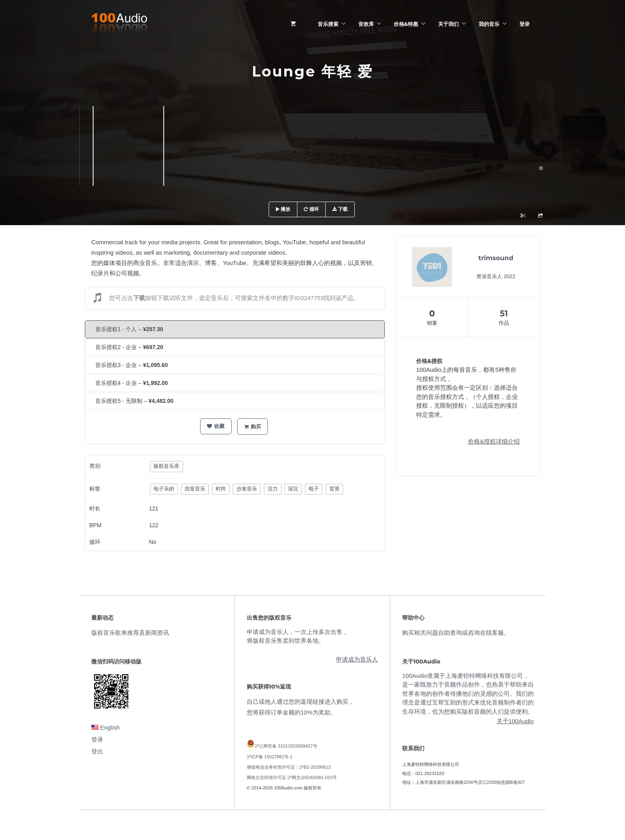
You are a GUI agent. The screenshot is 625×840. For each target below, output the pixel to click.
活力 (273, 489)
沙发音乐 (247, 489)
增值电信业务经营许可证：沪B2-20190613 (289, 767)
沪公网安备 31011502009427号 (286, 746)
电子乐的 (164, 489)
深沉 (293, 489)
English (105, 727)
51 (504, 313)
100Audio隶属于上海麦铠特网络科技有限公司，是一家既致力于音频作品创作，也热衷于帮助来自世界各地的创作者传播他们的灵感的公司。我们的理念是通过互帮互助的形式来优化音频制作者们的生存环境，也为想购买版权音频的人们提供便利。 (468, 694)
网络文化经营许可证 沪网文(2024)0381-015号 (292, 777)
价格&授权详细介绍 (494, 441)
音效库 (366, 24)
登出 (97, 751)
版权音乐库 (166, 466)
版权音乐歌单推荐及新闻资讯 (130, 633)
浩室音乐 (195, 489)
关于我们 (448, 24)
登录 (525, 24)
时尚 (221, 489)
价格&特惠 (406, 24)
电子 (314, 489)
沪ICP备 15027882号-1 (270, 757)
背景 (334, 489)
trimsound (496, 258)
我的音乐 (489, 24)
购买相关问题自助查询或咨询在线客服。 (456, 633)
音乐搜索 (328, 24)
